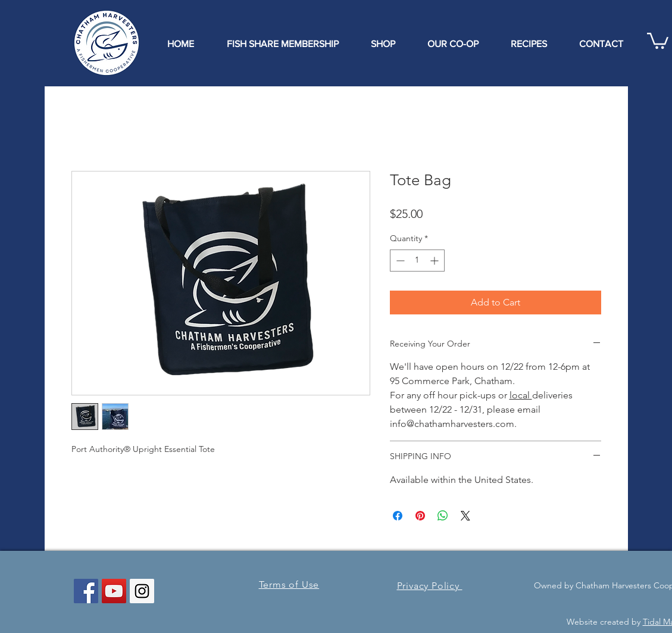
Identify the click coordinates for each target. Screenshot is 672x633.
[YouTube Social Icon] (114, 591)
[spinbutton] (417, 261)
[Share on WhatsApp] (443, 516)
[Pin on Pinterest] (420, 516)
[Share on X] (465, 516)
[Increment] (435, 261)
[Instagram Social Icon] (142, 591)
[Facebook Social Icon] (86, 591)
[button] (658, 40)
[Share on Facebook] (398, 516)
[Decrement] (399, 261)
